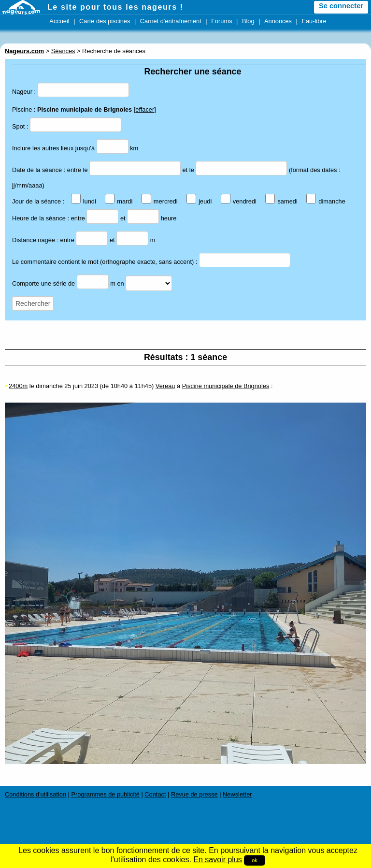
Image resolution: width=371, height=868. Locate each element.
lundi (84, 201)
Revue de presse (194, 794)
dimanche (326, 201)
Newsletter (237, 794)
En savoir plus (218, 860)
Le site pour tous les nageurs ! (115, 7)
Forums (221, 21)
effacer (145, 109)
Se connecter (341, 6)
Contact (155, 794)
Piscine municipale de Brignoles (226, 386)
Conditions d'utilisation (36, 794)
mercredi (160, 201)
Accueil (59, 21)
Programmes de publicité (105, 794)
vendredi (239, 201)
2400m (18, 386)
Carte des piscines (105, 21)
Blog (248, 21)
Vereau (165, 386)
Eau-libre (314, 21)
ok (255, 860)
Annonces (278, 21)
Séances (63, 51)
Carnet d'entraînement (171, 21)
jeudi (199, 201)
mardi (119, 201)
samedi (281, 201)
